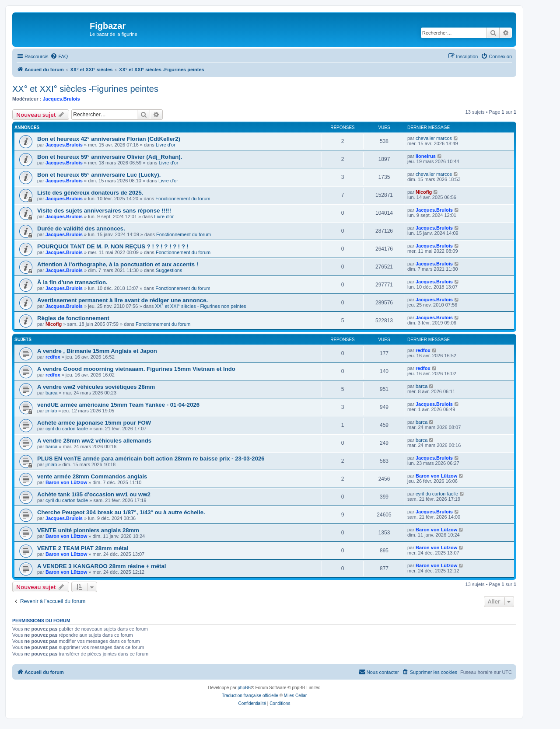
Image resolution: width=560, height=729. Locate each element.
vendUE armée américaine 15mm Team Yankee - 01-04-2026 (118, 405)
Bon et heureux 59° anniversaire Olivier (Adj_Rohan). (110, 157)
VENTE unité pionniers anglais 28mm (88, 530)
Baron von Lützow (66, 482)
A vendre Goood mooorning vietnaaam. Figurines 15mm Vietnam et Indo (136, 369)
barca (52, 393)
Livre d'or (166, 145)
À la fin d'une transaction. (72, 282)
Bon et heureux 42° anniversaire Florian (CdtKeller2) (109, 139)
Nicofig (424, 192)
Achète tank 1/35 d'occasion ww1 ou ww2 (94, 494)
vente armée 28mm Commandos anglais (92, 476)
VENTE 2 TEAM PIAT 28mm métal (83, 548)
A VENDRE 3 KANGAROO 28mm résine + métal (102, 566)
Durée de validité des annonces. (81, 228)
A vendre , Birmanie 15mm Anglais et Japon (97, 351)
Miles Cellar (295, 696)
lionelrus (426, 156)
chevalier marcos (434, 138)
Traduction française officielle (250, 696)
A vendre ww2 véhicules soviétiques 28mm (96, 387)
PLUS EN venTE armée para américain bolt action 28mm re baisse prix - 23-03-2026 (151, 459)
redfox (53, 357)
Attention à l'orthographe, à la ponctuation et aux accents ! (118, 264)
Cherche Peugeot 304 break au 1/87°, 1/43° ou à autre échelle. (121, 512)
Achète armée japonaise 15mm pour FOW (94, 423)
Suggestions (169, 270)
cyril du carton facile (67, 429)
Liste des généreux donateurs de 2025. (90, 193)
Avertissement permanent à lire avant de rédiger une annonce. (122, 300)
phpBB (244, 688)
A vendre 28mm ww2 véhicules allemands (94, 441)
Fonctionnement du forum (183, 199)
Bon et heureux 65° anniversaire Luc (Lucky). (99, 175)
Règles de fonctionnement (73, 318)
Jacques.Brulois (61, 99)
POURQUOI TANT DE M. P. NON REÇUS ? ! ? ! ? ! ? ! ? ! (113, 246)
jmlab (51, 411)
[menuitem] (59, 56)
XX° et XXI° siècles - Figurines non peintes (201, 306)
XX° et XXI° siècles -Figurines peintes (85, 89)
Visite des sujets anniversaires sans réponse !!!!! (104, 211)
